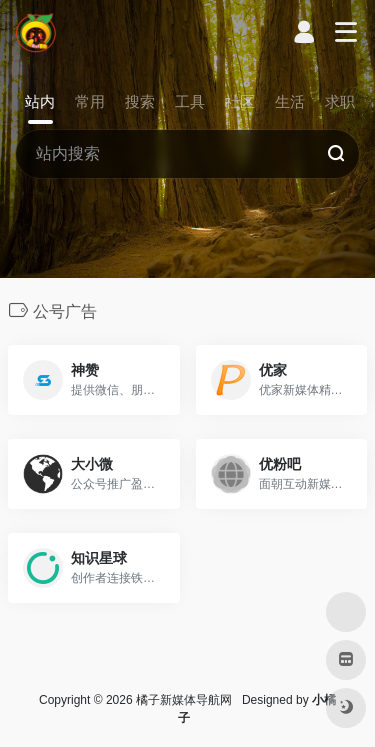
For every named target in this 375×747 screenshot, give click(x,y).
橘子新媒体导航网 (184, 700)
